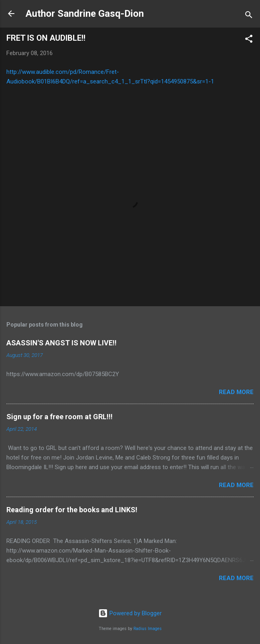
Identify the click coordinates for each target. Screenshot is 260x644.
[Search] (249, 16)
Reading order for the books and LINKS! (72, 510)
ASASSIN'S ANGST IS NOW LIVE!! (62, 343)
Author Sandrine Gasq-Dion (85, 14)
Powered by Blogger (130, 613)
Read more (236, 392)
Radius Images (148, 629)
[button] (249, 40)
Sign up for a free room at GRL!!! (60, 417)
